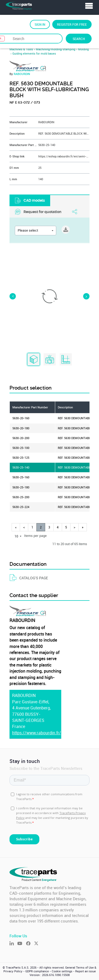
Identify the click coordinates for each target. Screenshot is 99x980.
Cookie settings (62, 971)
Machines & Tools (21, 49)
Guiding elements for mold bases (34, 54)
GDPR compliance (37, 971)
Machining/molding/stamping (56, 49)
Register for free (72, 24)
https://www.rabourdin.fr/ (37, 733)
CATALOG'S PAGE (29, 578)
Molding (83, 49)
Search (79, 39)
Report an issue (86, 971)
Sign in (40, 24)
